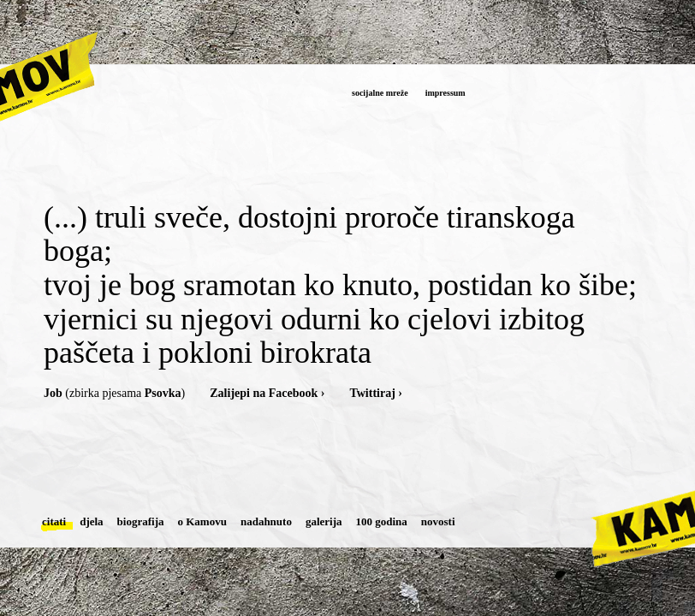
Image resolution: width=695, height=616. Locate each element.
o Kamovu (202, 521)
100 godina (382, 521)
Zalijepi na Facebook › (267, 393)
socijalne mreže (380, 93)
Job (53, 393)
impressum (446, 93)
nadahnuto (266, 521)
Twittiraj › (376, 393)
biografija (141, 521)
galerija (324, 521)
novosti (438, 521)
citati (54, 521)
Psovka (163, 393)
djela (91, 521)
